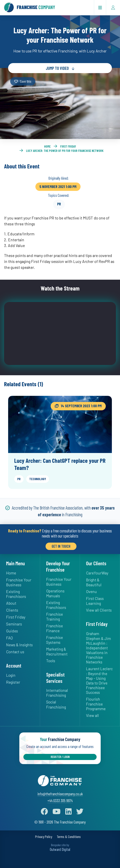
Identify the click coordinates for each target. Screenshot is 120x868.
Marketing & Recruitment (57, 652)
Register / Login (60, 757)
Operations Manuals (55, 593)
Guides (12, 631)
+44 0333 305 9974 (60, 801)
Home (47, 146)
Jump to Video (57, 68)
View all (92, 715)
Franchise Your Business (19, 582)
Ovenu (91, 591)
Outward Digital (60, 849)
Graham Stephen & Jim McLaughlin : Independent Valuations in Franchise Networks (98, 648)
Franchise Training (55, 617)
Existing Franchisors (16, 594)
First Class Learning (95, 601)
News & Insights (19, 645)
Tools (51, 661)
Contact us (15, 652)
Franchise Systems (55, 640)
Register (13, 682)
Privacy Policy (44, 837)
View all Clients (99, 610)
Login (11, 675)
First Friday (68, 146)
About (11, 603)
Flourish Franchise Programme (96, 704)
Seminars (14, 624)
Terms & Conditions (69, 837)
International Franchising (57, 693)
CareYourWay (97, 573)
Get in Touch (61, 546)
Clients (12, 610)
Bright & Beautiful (94, 582)
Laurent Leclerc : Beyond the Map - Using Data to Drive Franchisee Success (99, 680)
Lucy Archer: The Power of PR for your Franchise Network (65, 151)
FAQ (9, 638)
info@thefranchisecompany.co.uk (60, 794)
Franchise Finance (55, 628)
